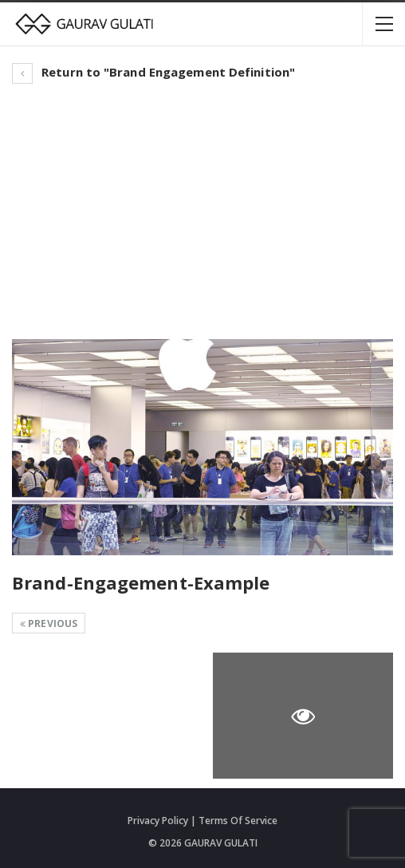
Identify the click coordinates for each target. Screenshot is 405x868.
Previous (49, 623)
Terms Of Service (238, 821)
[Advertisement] (202, 211)
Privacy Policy (158, 821)
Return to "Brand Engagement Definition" (153, 72)
